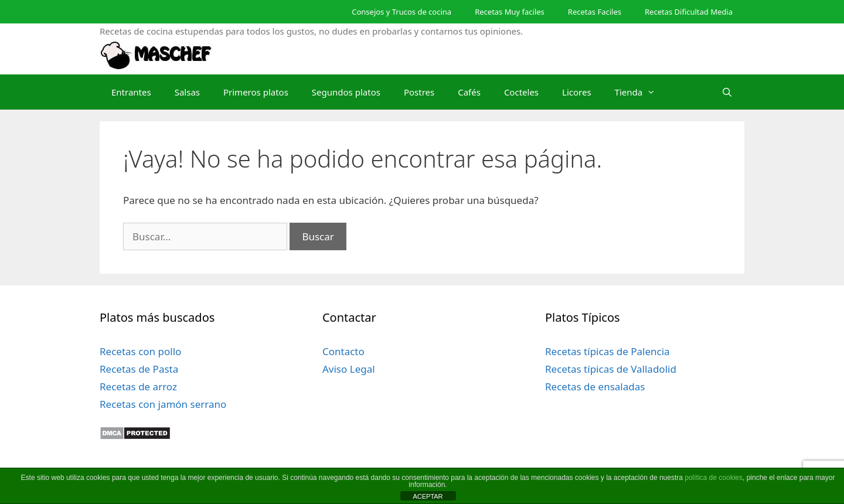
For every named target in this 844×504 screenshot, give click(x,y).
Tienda (641, 92)
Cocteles (521, 92)
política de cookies (714, 478)
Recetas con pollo (140, 351)
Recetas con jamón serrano (163, 404)
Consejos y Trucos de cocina (401, 12)
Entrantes (131, 92)
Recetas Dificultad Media (689, 12)
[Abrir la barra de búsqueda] (727, 92)
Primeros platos (256, 92)
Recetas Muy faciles (510, 12)
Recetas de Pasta (139, 369)
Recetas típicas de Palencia (608, 351)
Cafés (469, 92)
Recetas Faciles (595, 12)
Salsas (187, 92)
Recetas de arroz (138, 386)
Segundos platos (346, 92)
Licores (577, 92)
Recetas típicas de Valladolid (611, 369)
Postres (419, 92)
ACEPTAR (428, 496)
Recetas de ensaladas (595, 386)
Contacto (343, 351)
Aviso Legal (349, 369)
